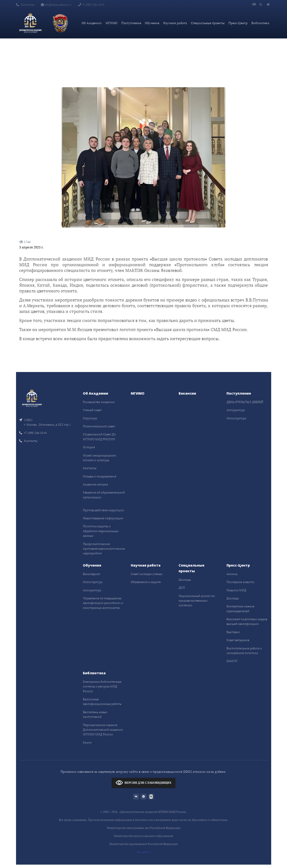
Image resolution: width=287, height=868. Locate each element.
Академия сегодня (95, 484)
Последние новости (240, 582)
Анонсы (232, 574)
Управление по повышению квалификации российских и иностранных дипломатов (103, 603)
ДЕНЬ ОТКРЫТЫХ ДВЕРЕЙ (245, 402)
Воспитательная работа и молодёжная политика (244, 651)
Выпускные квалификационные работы (102, 702)
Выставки (233, 632)
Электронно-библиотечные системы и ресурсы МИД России (102, 686)
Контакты (25, 5)
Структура (90, 418)
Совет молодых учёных (147, 574)
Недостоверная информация (103, 518)
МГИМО (111, 23)
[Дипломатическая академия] (30, 23)
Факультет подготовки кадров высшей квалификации (247, 621)
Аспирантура (236, 410)
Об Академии (92, 23)
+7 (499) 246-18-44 (91, 5)
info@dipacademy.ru (56, 5)
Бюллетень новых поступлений (95, 714)
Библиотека (260, 23)
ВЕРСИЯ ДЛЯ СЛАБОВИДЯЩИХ (143, 783)
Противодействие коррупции (103, 510)
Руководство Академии (99, 402)
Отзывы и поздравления (100, 476)
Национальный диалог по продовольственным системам (197, 601)
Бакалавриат (92, 574)
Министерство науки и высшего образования (143, 836)
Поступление (131, 23)
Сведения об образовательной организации (104, 495)
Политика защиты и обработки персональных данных (101, 531)
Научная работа (175, 23)
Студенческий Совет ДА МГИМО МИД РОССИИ (99, 437)
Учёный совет (92, 410)
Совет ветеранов (238, 640)
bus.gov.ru (144, 852)
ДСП (182, 588)
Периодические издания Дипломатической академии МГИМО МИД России (103, 730)
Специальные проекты (208, 23)
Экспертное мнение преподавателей (240, 609)
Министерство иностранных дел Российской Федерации (144, 828)
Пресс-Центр (238, 23)
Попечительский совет (99, 426)
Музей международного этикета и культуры (100, 458)
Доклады (185, 580)
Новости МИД (236, 590)
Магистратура (236, 418)
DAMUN (232, 661)
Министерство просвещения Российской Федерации (144, 844)
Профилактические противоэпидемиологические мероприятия (104, 549)
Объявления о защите (146, 582)
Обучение (152, 23)
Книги (87, 743)
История (89, 447)
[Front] (32, 398)
